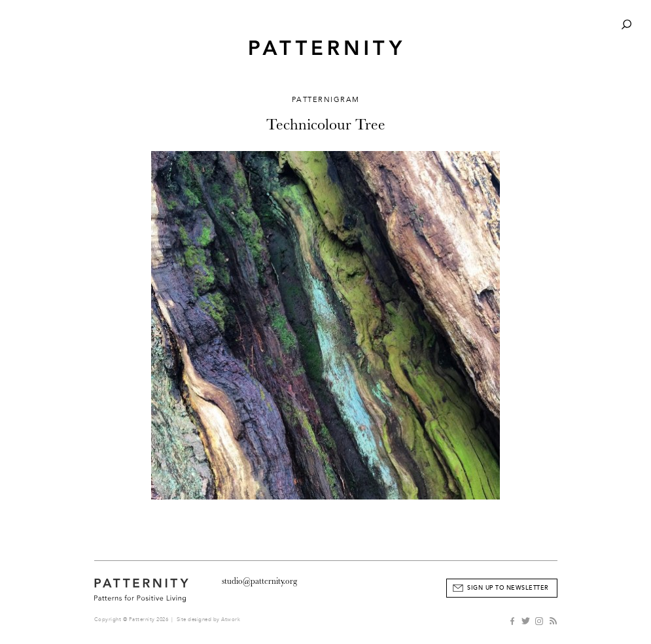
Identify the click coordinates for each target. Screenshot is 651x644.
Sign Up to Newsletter (508, 588)
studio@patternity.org (259, 581)
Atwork (231, 619)
